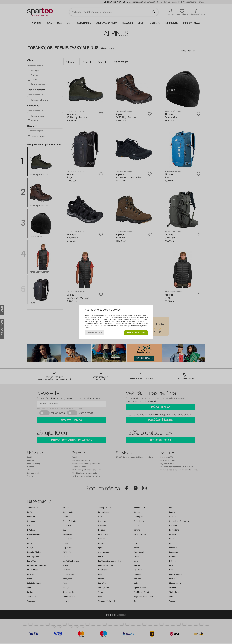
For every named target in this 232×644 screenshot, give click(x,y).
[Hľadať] (154, 12)
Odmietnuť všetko (94, 333)
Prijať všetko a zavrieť (136, 333)
